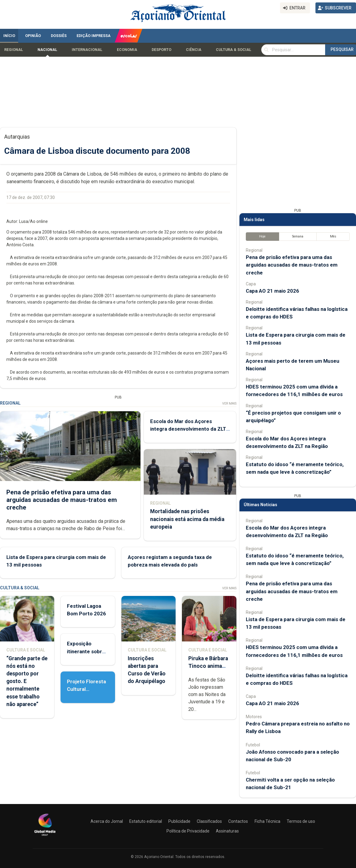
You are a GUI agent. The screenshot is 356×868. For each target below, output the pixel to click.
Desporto (162, 50)
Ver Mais (229, 404)
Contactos (238, 821)
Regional (14, 50)
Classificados (209, 821)
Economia (127, 50)
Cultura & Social (234, 50)
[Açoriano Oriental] (45, 836)
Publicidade (179, 821)
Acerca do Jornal (107, 821)
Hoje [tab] (262, 236)
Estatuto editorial (146, 821)
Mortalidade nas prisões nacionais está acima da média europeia (187, 519)
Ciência (194, 50)
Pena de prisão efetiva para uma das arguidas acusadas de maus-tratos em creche (62, 500)
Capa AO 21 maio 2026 (272, 291)
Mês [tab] (333, 236)
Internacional (87, 50)
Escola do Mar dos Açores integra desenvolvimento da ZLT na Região (188, 429)
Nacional (47, 50)
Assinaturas (227, 831)
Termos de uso (301, 821)
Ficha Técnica (267, 821)
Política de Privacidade (188, 831)
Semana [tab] (298, 236)
